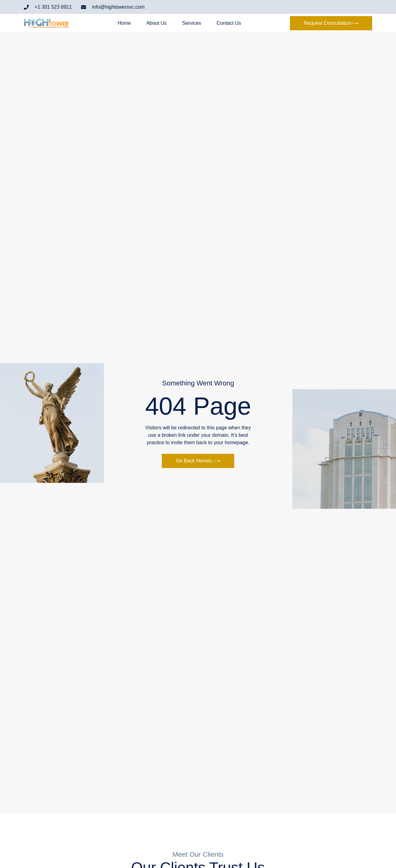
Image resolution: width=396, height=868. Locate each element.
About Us (157, 23)
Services (192, 23)
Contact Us (229, 23)
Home (124, 23)
